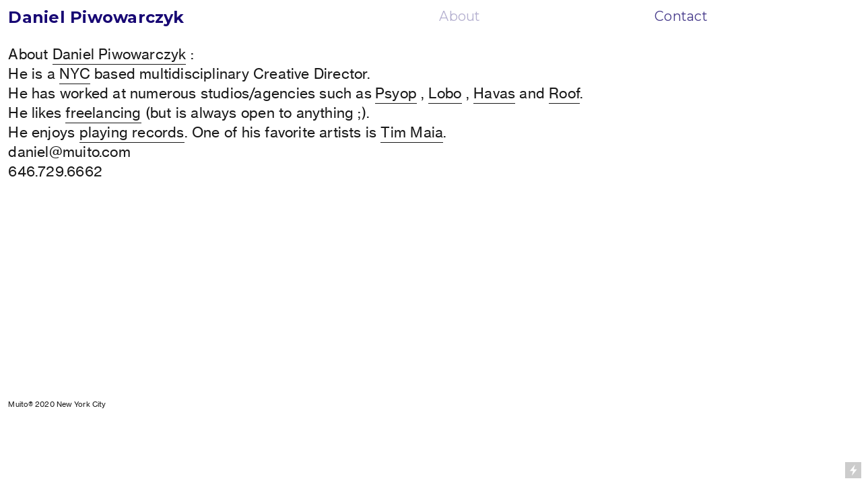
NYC (75, 74)
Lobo (445, 93)
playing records (132, 132)
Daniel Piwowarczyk (120, 54)
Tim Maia (412, 132)
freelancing (103, 113)
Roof (564, 93)
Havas (494, 93)
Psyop (396, 93)
